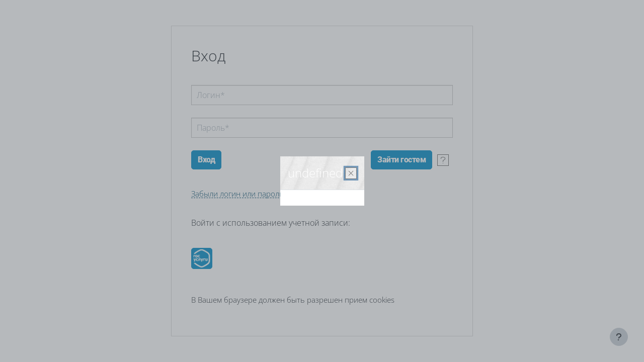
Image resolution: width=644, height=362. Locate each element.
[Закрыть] (351, 173)
